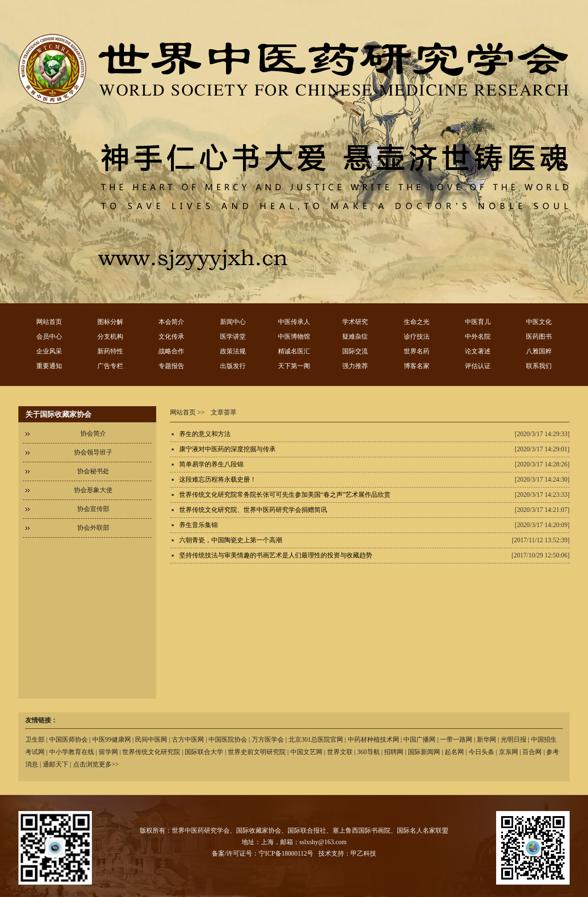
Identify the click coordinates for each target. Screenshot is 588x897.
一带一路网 (456, 740)
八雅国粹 (539, 351)
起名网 (454, 752)
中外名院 (478, 337)
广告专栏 (110, 366)
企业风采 (49, 351)
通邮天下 (56, 764)
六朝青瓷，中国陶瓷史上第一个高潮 (231, 540)
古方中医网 (188, 740)
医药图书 (539, 337)
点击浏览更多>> (96, 764)
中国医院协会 (228, 740)
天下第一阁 (294, 366)
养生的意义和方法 (205, 434)
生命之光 (417, 322)
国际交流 (355, 351)
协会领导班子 (93, 452)
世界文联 (340, 752)
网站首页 (49, 322)
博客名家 (417, 366)
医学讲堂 (233, 337)
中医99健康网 (112, 740)
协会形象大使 (93, 490)
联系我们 (539, 366)
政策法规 (233, 351)
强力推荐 (355, 366)
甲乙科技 (363, 854)
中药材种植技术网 (373, 740)
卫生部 (35, 740)
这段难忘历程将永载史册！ (218, 480)
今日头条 (481, 752)
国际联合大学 (204, 752)
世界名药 (417, 351)
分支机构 (110, 337)
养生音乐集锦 (198, 525)
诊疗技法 (417, 337)
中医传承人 (294, 322)
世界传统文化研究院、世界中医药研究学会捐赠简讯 (253, 510)
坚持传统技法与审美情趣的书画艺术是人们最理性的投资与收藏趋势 (276, 555)
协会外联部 (93, 528)
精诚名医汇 (294, 351)
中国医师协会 (68, 740)
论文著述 (478, 351)
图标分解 (110, 322)
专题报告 (171, 366)
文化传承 (171, 337)
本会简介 (171, 322)
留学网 (108, 752)
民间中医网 (151, 740)
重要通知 (49, 366)
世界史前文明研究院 (257, 752)
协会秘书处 (93, 471)
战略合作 (171, 351)
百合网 (532, 752)
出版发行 (233, 366)
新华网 (486, 740)
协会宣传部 (93, 509)
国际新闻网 (424, 752)
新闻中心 (233, 322)
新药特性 (110, 351)
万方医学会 (268, 740)
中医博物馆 (294, 337)
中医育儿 (478, 322)
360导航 (369, 752)
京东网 (509, 752)
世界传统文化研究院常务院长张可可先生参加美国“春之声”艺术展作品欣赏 (285, 495)
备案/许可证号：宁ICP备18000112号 (263, 854)
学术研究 (355, 322)
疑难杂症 (355, 337)
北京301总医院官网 (316, 740)
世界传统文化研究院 (151, 752)
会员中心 (49, 337)
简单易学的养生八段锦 (211, 464)
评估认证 (478, 366)
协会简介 (93, 434)
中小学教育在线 (72, 752)
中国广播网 (419, 740)
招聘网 (394, 752)
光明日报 (514, 740)
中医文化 (539, 322)
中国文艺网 (306, 752)
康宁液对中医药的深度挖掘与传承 (227, 449)
